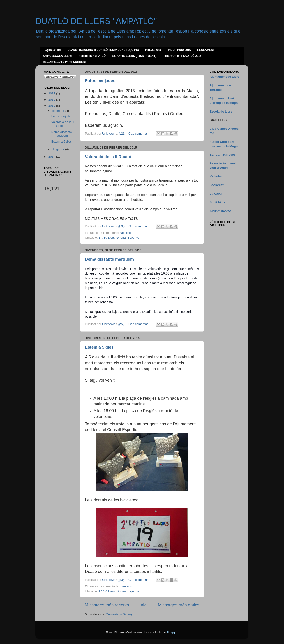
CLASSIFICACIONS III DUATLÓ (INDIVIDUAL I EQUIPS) (103, 50)
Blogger (172, 632)
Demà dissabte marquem (109, 259)
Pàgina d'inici (52, 50)
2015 (52, 106)
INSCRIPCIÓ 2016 (179, 50)
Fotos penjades (100, 81)
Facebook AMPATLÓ (92, 56)
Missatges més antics (179, 605)
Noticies (125, 233)
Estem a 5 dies (99, 347)
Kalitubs (216, 176)
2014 (52, 157)
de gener (59, 149)
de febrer (59, 111)
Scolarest (217, 185)
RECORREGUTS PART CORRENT (65, 62)
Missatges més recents (107, 605)
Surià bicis (217, 202)
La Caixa (216, 194)
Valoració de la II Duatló (108, 157)
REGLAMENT (206, 50)
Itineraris (126, 586)
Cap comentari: (139, 133)
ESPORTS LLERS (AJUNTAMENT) (134, 56)
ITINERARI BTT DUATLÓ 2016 (182, 56)
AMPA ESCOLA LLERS (58, 56)
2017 (52, 93)
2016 (52, 100)
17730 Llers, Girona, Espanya (119, 238)
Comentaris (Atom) (119, 614)
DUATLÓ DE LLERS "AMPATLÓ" (96, 21)
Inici (144, 605)
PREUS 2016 (153, 50)
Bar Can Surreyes (223, 155)
